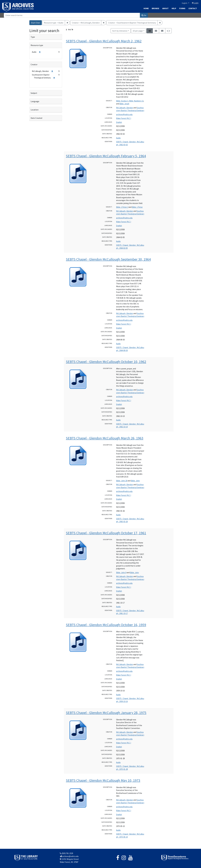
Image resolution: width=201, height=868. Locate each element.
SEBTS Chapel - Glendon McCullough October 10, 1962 (106, 362)
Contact (193, 8)
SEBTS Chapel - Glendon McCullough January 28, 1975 (106, 713)
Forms (182, 8)
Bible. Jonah (124, 104)
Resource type (37, 45)
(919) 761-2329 (66, 853)
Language (35, 101)
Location (35, 110)
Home (146, 8)
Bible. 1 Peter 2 (122, 207)
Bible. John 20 (122, 481)
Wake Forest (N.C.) (124, 118)
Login (195, 3)
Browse (155, 8)
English (185, 3)
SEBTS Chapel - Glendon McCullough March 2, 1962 (104, 41)
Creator (34, 64)
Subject (34, 93)
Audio (118, 138)
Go (144, 15)
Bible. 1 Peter (137, 207)
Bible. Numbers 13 (136, 101)
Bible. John (135, 481)
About (165, 8)
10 (138, 31)
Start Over (36, 23)
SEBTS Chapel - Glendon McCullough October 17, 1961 (106, 533)
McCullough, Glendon (125, 108)
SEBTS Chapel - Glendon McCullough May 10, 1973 (103, 780)
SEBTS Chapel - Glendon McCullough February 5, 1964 (106, 156)
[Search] (72, 15)
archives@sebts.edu (124, 114)
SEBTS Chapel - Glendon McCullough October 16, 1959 (106, 625)
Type (33, 37)
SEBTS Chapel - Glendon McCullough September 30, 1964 (108, 259)
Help (174, 8)
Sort (120, 31)
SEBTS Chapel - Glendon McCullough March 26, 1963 (105, 438)
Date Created (36, 118)
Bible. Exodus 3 (122, 101)
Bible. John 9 (121, 573)
